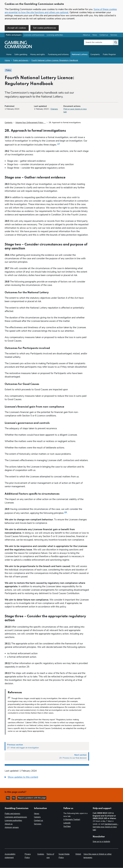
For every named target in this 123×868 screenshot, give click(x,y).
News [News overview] (95, 36)
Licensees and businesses (34, 36)
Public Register (109, 55)
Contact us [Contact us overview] (104, 36)
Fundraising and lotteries (58, 55)
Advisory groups (12, 827)
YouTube (67, 826)
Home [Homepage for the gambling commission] (7, 61)
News (37, 814)
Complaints (95, 55)
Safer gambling (21, 55)
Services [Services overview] (114, 36)
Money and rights (38, 55)
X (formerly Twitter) (72, 820)
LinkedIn (67, 823)
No (16, 798)
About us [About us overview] (86, 36)
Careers (37, 817)
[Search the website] (116, 43)
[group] (47, 778)
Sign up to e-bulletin (101, 842)
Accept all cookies (17, 28)
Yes (9, 798)
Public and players (14, 36)
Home (9, 55)
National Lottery (80, 55)
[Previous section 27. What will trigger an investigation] (47, 747)
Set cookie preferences (45, 28)
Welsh (78, 854)
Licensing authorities (55, 36)
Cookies (41, 854)
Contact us (38, 821)
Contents (9, 123)
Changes (54, 110)
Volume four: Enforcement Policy (31, 123)
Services (38, 824)
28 (66, 513)
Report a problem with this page (35, 798)
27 (59, 145)
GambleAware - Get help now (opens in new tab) (106, 827)
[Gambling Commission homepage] (18, 48)
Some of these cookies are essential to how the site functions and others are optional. (61, 11)
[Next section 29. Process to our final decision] (47, 757)
